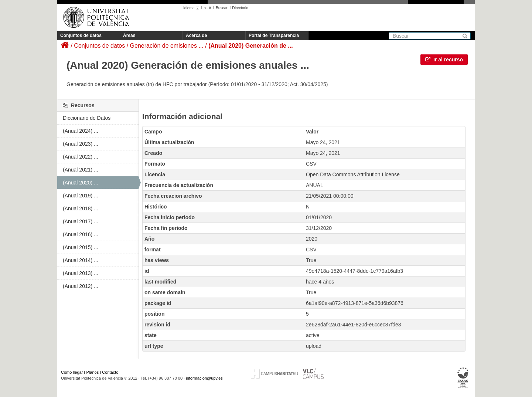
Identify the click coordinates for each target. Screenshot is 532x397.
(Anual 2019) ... (81, 196)
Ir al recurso (444, 60)
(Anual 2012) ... (81, 286)
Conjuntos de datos (81, 35)
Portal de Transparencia (274, 35)
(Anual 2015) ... (81, 247)
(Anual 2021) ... (81, 170)
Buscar (222, 8)
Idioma (192, 8)
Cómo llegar (72, 372)
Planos (93, 372)
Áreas (129, 35)
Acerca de (196, 35)
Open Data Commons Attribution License (353, 174)
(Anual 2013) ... (81, 273)
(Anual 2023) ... (81, 144)
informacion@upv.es (204, 378)
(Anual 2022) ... (81, 157)
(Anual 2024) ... (81, 131)
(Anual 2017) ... (81, 221)
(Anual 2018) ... (81, 208)
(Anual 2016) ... (81, 234)
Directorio (240, 8)
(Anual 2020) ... (81, 183)
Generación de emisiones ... (167, 46)
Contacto (110, 372)
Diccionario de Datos (87, 118)
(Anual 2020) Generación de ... (251, 46)
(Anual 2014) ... (81, 260)
